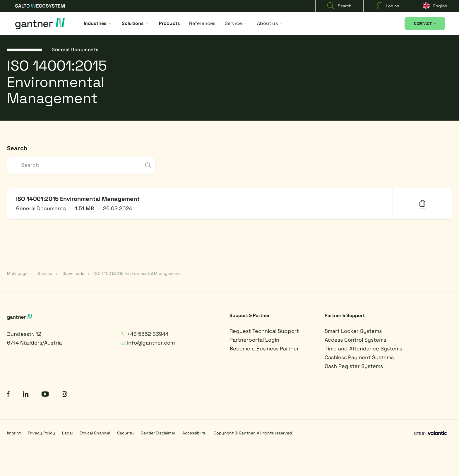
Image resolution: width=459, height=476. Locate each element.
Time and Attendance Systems (363, 349)
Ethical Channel (95, 433)
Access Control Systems (355, 340)
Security (125, 433)
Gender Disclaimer (158, 433)
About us (270, 23)
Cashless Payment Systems (359, 357)
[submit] (148, 166)
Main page (17, 273)
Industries (98, 23)
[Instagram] (64, 395)
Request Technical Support (264, 331)
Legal (67, 433)
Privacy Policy (41, 433)
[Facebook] (8, 395)
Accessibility (195, 433)
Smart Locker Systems (353, 331)
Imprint (14, 433)
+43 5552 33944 (145, 334)
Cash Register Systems (354, 366)
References (202, 23)
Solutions (136, 23)
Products (169, 23)
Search (339, 6)
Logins (387, 6)
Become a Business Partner (264, 349)
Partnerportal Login (254, 340)
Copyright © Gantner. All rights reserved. (253, 433)
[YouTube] (45, 395)
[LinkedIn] (26, 395)
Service (236, 23)
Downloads (73, 273)
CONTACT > (425, 23)
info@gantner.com (148, 343)
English (435, 6)
